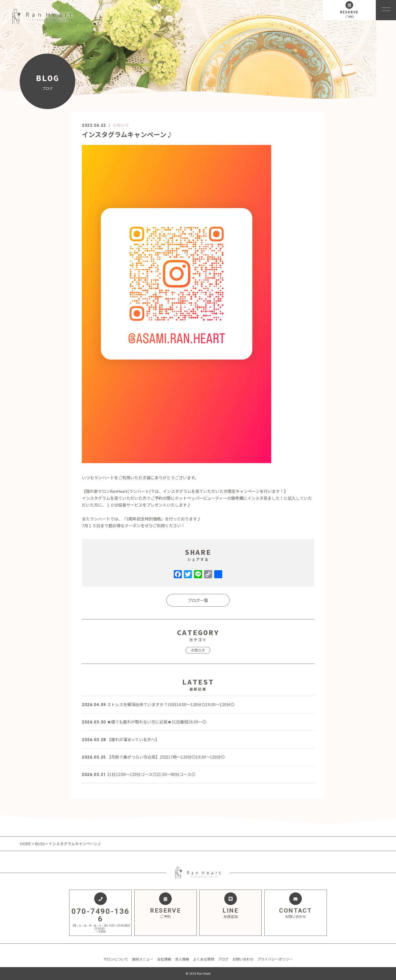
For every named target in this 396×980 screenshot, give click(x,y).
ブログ (223, 959)
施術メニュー (143, 959)
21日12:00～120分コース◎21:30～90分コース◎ (139, 774)
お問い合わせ (243, 959)
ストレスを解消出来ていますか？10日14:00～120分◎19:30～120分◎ (158, 704)
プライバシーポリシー (275, 959)
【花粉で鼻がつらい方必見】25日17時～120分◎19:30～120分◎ (153, 757)
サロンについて (116, 959)
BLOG (40, 844)
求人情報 (182, 959)
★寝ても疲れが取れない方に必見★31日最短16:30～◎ (144, 722)
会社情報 (164, 959)
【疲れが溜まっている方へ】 (120, 739)
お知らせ (121, 125)
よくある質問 (204, 959)
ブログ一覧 (198, 600)
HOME (26, 844)
